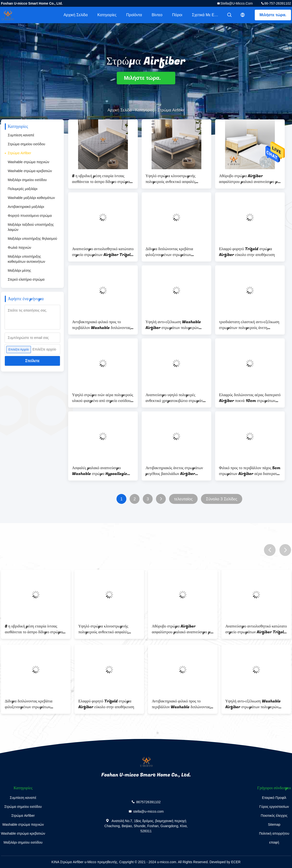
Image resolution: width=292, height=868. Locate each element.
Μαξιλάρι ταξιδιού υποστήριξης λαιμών (31, 227)
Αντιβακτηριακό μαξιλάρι (26, 207)
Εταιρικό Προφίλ (274, 798)
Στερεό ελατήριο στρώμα (26, 279)
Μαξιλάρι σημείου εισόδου (27, 180)
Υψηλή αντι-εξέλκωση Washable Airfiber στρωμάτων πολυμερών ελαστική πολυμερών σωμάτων (173, 325)
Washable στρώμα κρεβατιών (30, 171)
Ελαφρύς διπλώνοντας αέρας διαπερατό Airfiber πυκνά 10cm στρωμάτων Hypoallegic (250, 398)
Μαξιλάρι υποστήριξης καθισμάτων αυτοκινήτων (26, 259)
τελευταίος (183, 499)
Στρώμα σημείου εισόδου (26, 144)
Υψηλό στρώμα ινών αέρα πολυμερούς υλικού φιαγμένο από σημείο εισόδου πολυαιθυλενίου (103, 398)
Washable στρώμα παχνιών (29, 162)
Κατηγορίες (107, 15)
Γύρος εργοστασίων (274, 807)
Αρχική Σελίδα (76, 15)
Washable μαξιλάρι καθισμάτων (31, 198)
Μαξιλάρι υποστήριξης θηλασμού (32, 239)
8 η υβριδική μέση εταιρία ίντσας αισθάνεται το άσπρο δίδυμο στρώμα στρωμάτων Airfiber (101, 179)
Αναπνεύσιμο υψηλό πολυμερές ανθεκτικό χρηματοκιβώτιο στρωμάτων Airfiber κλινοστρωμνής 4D (176, 398)
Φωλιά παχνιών (19, 248)
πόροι (177, 15)
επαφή (274, 842)
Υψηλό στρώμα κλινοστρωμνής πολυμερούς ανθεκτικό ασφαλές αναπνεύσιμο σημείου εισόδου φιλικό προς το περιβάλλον (175, 179)
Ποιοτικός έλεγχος (274, 816)
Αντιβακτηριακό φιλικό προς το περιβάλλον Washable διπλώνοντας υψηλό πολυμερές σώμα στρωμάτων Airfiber (101, 325)
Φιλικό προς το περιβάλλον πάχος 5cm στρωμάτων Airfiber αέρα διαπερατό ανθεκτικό (250, 471)
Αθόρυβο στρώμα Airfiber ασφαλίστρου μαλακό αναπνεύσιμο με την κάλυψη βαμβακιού (249, 179)
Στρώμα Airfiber (19, 153)
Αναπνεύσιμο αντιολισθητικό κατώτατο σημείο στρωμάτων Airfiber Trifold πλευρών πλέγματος (103, 252)
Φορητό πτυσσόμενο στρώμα (30, 216)
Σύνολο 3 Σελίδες (222, 499)
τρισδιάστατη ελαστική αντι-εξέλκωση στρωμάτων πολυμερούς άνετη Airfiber (249, 325)
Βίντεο (157, 15)
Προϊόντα (134, 15)
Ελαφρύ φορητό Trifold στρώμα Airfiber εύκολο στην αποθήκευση (247, 252)
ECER (236, 862)
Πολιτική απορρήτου (274, 833)
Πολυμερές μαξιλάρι (23, 189)
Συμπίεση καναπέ (21, 135)
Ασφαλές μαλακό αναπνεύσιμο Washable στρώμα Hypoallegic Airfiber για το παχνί (100, 471)
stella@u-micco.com (236, 3)
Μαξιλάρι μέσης (19, 270)
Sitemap (274, 824)
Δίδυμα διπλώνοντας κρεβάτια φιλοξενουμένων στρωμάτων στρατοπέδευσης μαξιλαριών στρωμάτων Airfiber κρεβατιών (171, 252)
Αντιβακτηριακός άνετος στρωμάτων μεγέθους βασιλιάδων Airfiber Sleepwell (174, 471)
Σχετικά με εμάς (206, 15)
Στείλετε (32, 361)
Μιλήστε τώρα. (273, 15)
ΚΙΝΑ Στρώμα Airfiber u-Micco (74, 862)
